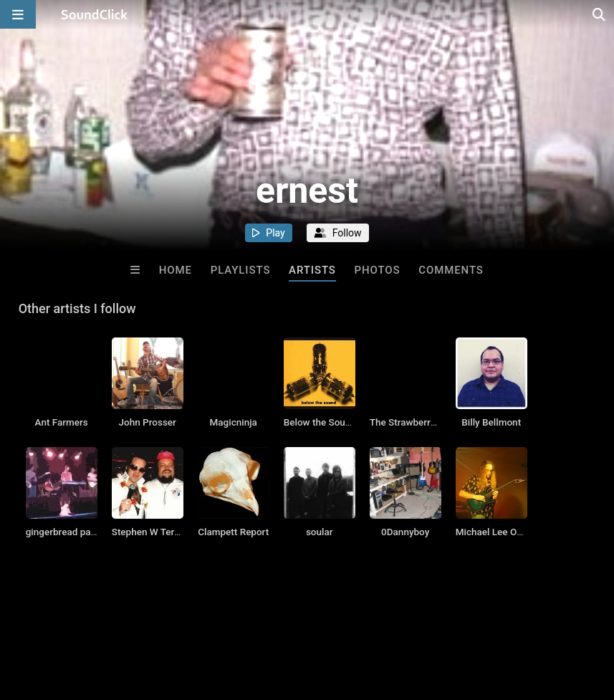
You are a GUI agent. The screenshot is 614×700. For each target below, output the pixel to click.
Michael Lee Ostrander (504, 532)
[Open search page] (600, 14)
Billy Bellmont (491, 422)
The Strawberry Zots (413, 422)
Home (176, 270)
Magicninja (234, 422)
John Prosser (148, 422)
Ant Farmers (62, 422)
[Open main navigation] (18, 14)
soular (320, 532)
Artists (312, 270)
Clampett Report (233, 532)
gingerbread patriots (70, 532)
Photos (378, 270)
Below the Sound (320, 422)
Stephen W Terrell (150, 532)
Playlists (241, 270)
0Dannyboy (405, 532)
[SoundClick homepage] (95, 14)
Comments (451, 270)
